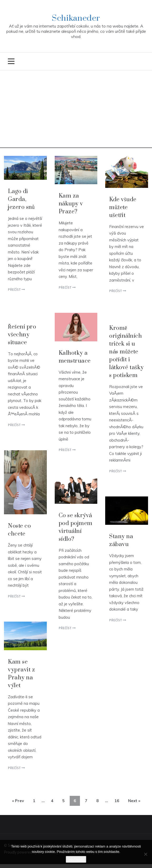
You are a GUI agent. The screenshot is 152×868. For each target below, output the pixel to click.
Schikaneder (76, 18)
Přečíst (16, 290)
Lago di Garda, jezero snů (21, 199)
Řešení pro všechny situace (22, 335)
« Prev (18, 801)
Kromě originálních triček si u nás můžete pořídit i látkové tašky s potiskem (126, 352)
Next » (134, 801)
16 (117, 801)
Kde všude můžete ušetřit (123, 207)
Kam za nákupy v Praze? (71, 204)
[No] (145, 854)
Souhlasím (76, 859)
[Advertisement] (76, 111)
